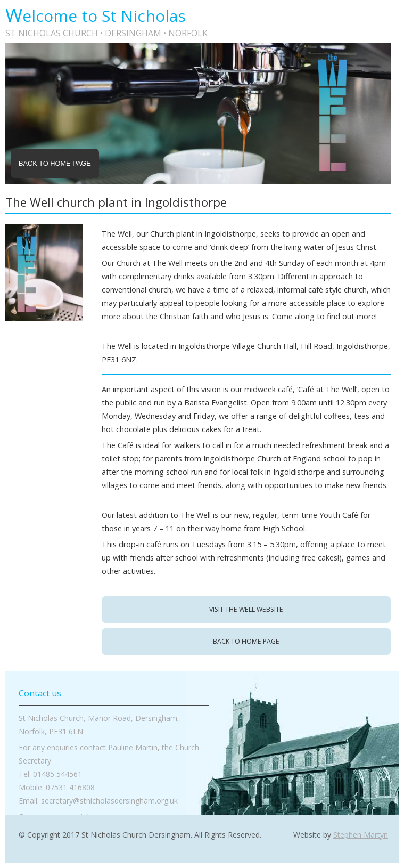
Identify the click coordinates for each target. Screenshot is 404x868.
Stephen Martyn (361, 835)
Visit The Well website (246, 609)
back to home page (246, 641)
